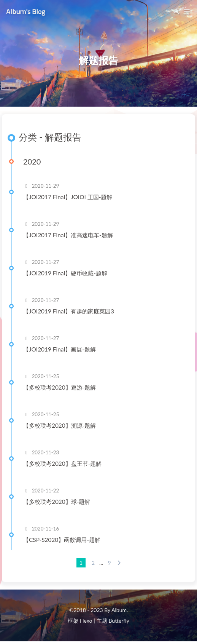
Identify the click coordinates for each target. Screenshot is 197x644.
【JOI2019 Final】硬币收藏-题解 (65, 273)
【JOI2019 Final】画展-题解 (60, 349)
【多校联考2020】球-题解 (57, 502)
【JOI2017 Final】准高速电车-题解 (68, 235)
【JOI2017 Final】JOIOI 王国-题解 (68, 197)
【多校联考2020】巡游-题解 (60, 387)
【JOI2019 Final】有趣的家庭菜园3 (69, 311)
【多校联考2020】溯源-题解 (60, 425)
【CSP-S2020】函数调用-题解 (62, 540)
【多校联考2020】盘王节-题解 (62, 463)
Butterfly (119, 621)
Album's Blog (26, 11)
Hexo (86, 621)
